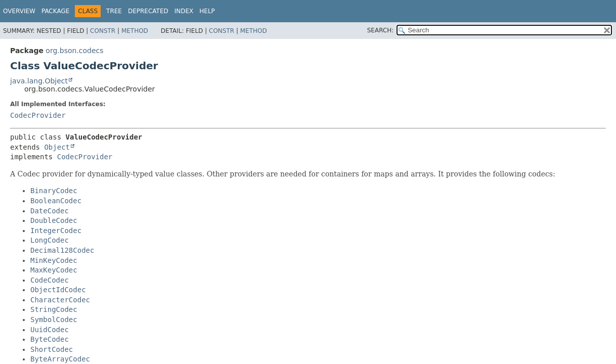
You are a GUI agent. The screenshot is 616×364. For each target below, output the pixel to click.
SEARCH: (381, 30)
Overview (19, 11)
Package (55, 11)
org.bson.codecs (74, 51)
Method (135, 31)
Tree (114, 11)
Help (207, 11)
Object (57, 147)
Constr (103, 31)
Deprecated (148, 11)
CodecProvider (38, 115)
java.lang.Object (39, 81)
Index (184, 11)
